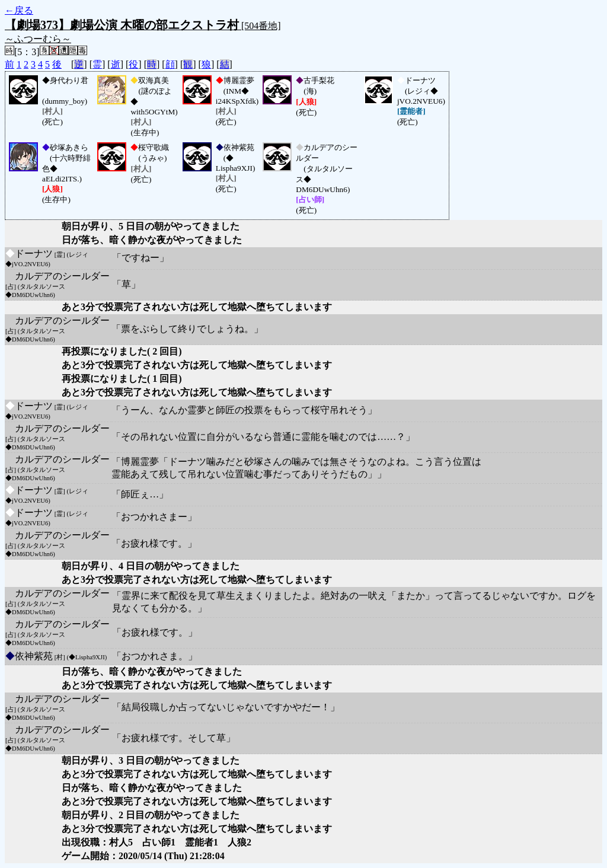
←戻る (19, 10)
